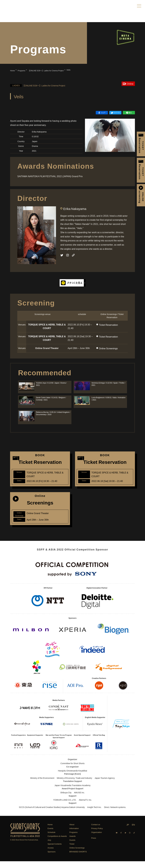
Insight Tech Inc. (94, 814)
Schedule (51, 839)
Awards (72, 843)
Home (50, 831)
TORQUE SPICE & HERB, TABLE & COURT (47, 326)
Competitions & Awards (57, 843)
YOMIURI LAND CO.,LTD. (65, 807)
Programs (73, 839)
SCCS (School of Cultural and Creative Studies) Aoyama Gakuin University (52, 814)
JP (128, 831)
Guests (72, 847)
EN (133, 831)
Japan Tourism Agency (105, 785)
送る (129, 113)
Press (94, 845)
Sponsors (51, 858)
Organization (96, 839)
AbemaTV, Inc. (85, 807)
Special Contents (55, 851)
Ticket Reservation (108, 325)
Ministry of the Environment (42, 785)
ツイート (115, 113)
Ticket (72, 851)
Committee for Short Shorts (72, 770)
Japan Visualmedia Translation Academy (72, 792)
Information (74, 835)
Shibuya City (66, 799)
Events (50, 835)
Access (51, 854)
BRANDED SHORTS (78, 858)
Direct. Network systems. (115, 814)
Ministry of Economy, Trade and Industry (74, 785)
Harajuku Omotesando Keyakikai (72, 777)
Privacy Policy (97, 835)
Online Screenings (108, 348)
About (72, 831)
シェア (102, 113)
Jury (49, 847)
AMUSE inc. (79, 799)
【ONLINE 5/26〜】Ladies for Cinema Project (43, 85)
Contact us (96, 831)
